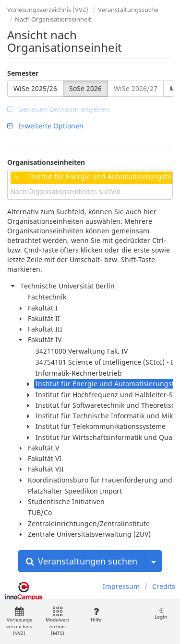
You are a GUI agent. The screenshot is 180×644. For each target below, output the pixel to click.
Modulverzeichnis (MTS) (58, 622)
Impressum (121, 586)
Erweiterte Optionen (45, 126)
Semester (23, 73)
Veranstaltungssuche (128, 10)
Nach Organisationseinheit (53, 19)
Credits (164, 586)
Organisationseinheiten (46, 162)
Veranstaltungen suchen (82, 561)
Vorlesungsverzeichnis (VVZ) (48, 10)
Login (161, 614)
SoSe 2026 (85, 88)
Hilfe (96, 615)
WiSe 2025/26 (35, 88)
